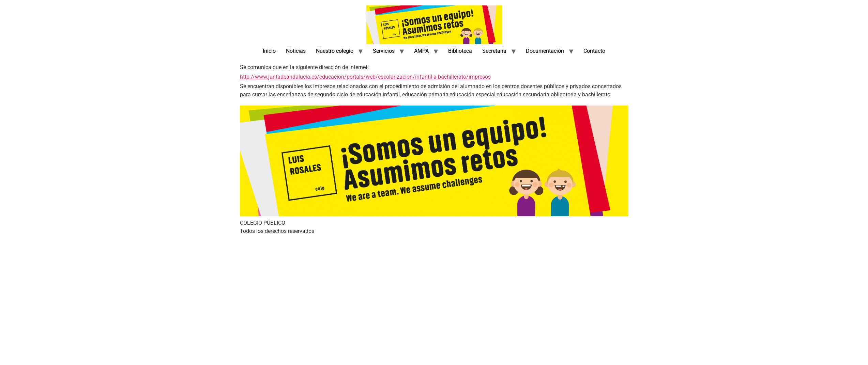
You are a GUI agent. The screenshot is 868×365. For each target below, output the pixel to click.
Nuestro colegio (335, 51)
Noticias (296, 51)
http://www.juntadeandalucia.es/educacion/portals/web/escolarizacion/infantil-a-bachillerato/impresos (365, 77)
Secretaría (494, 51)
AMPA (421, 51)
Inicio (269, 51)
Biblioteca (460, 51)
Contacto (594, 51)
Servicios (384, 51)
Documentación (545, 51)
